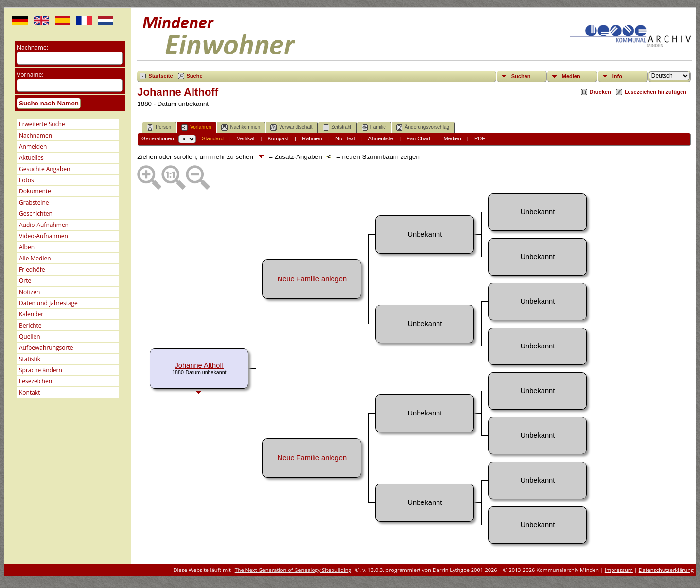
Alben (27, 247)
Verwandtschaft (291, 128)
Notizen (29, 292)
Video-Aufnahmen (44, 236)
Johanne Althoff (199, 365)
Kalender (31, 314)
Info (617, 76)
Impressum (619, 570)
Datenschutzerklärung (666, 570)
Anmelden (33, 147)
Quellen (30, 337)
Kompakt (278, 138)
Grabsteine (34, 202)
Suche (195, 76)
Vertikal (245, 138)
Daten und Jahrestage (48, 303)
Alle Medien (35, 258)
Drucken (600, 92)
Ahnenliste (381, 138)
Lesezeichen (35, 381)
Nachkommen (241, 128)
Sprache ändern (41, 370)
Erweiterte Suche (42, 124)
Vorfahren (196, 128)
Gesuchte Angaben (44, 169)
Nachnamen (35, 135)
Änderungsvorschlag (423, 128)
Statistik (30, 359)
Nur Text (345, 138)
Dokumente (35, 191)
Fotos (26, 180)
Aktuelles (31, 158)
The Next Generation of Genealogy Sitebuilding (293, 570)
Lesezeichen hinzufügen (656, 92)
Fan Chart (418, 138)
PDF (480, 138)
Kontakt (29, 392)
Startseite (160, 76)
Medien (571, 76)
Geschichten (36, 214)
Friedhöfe (32, 269)
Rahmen (312, 138)
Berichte (30, 325)
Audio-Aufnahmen (44, 225)
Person (159, 128)
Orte (25, 281)
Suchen (521, 76)
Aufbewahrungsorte (46, 348)
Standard (213, 138)
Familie (374, 128)
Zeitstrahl (337, 128)
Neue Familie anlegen (312, 279)
